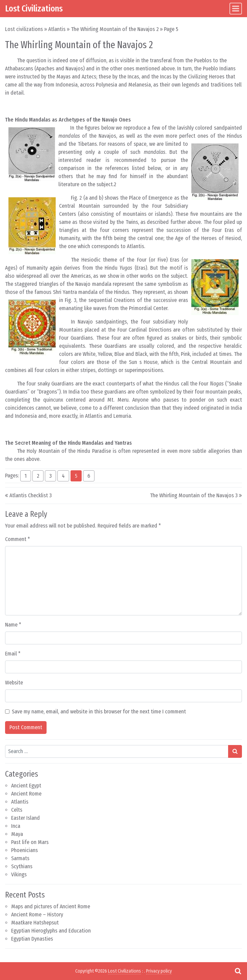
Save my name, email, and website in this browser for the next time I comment (99, 712)
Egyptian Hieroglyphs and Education (51, 931)
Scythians (22, 866)
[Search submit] (235, 751)
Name (13, 625)
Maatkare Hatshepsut (35, 923)
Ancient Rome (26, 794)
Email (13, 654)
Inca (16, 826)
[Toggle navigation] (236, 9)
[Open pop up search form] (238, 971)
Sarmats (20, 858)
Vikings (19, 874)
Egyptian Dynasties (32, 939)
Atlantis (57, 29)
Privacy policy (159, 971)
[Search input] (117, 751)
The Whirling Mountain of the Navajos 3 (194, 495)
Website (14, 683)
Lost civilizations (24, 29)
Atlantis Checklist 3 (31, 495)
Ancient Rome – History (37, 915)
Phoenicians (24, 850)
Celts (17, 810)
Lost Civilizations (34, 8)
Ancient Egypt (26, 786)
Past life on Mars (30, 842)
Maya (17, 834)
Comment (18, 539)
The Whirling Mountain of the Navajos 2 (115, 29)
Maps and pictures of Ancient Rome (51, 906)
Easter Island (25, 818)
